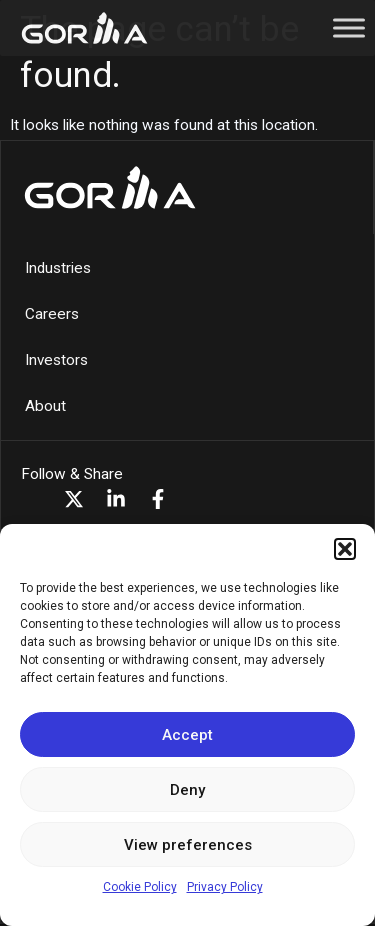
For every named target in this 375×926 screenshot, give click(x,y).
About (45, 406)
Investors (56, 360)
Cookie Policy (140, 887)
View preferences (188, 845)
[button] (345, 549)
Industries (58, 268)
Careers (52, 314)
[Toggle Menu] (349, 27)
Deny (187, 790)
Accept (187, 735)
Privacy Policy (225, 887)
